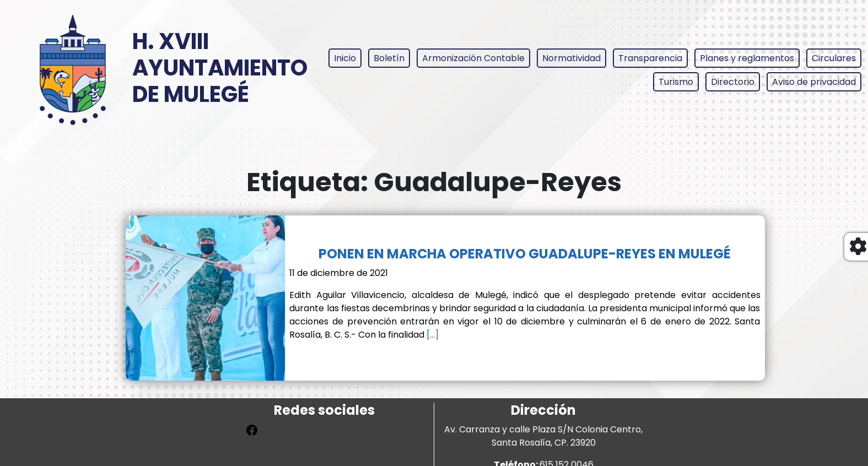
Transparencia (650, 58)
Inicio (345, 58)
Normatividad (572, 58)
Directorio (733, 82)
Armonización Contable (473, 58)
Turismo (676, 82)
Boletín (389, 58)
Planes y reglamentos (747, 58)
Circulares (834, 58)
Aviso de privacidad (814, 82)
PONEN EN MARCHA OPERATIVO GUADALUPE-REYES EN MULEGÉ (525, 254)
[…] (432, 335)
